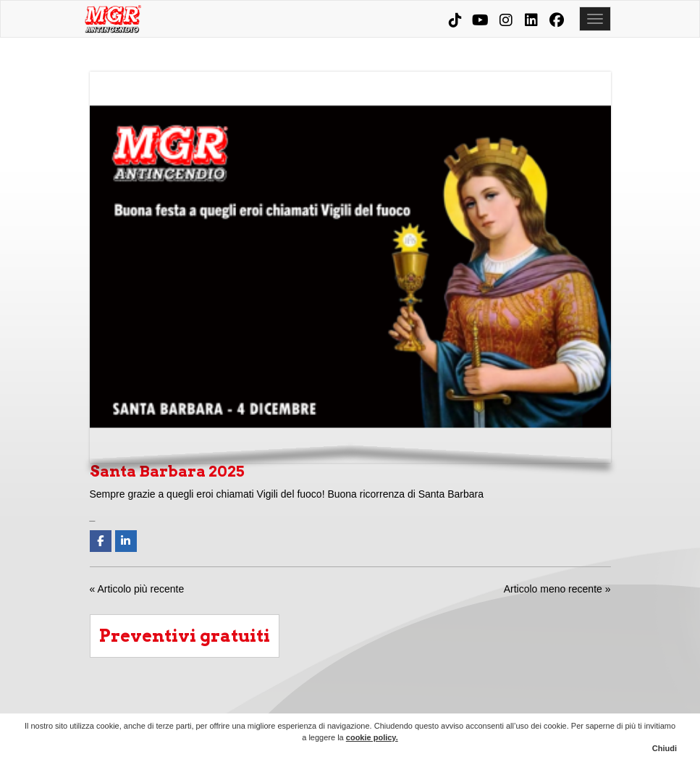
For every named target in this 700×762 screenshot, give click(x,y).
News (559, 702)
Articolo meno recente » (557, 589)
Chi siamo (329, 702)
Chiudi (665, 748)
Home (290, 702)
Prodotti (444, 702)
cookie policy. (372, 737)
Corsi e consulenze (482, 702)
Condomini (405, 702)
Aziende (367, 702)
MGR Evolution (520, 702)
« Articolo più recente (137, 589)
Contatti (597, 702)
